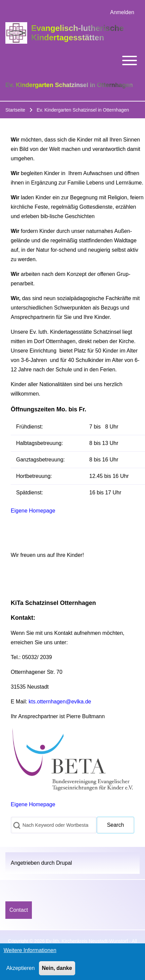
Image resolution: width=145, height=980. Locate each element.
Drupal (64, 863)
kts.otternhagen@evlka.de (60, 702)
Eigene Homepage (33, 511)
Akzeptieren (21, 971)
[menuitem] (122, 12)
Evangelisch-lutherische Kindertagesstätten (78, 33)
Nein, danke (57, 971)
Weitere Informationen (30, 953)
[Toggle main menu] (72, 60)
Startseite (15, 110)
